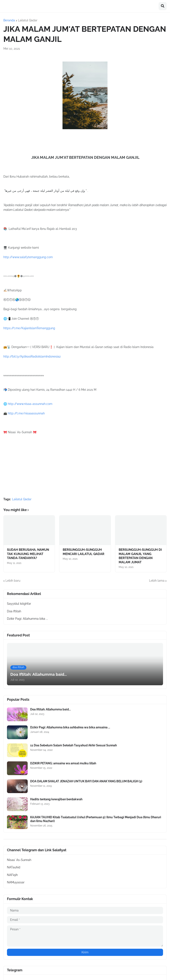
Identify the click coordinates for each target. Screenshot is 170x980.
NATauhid (14, 867)
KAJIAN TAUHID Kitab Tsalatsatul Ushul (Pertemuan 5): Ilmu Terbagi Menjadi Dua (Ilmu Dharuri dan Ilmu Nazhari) (96, 819)
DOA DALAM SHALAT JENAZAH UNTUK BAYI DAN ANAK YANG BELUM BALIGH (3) (86, 781)
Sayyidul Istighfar (19, 604)
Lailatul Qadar (28, 20)
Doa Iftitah (14, 611)
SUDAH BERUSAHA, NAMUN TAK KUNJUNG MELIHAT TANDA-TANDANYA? (28, 554)
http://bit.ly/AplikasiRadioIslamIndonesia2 (32, 356)
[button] (163, 6)
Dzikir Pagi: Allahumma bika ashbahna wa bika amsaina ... (70, 727)
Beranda (9, 20)
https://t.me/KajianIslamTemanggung (29, 328)
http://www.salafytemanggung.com (28, 257)
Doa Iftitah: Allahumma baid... (50, 709)
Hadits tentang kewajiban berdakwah (56, 799)
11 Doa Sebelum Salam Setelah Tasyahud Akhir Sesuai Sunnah (73, 745)
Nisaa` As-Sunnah (19, 860)
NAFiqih (12, 875)
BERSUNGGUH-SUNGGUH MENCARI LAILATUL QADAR (84, 552)
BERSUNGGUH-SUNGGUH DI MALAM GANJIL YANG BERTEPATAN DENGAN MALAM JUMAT (140, 556)
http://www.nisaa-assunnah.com (30, 404)
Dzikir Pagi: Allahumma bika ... (27, 619)
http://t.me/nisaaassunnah (26, 413)
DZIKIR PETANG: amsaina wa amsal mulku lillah (63, 763)
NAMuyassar (16, 882)
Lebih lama (157, 581)
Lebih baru (13, 581)
